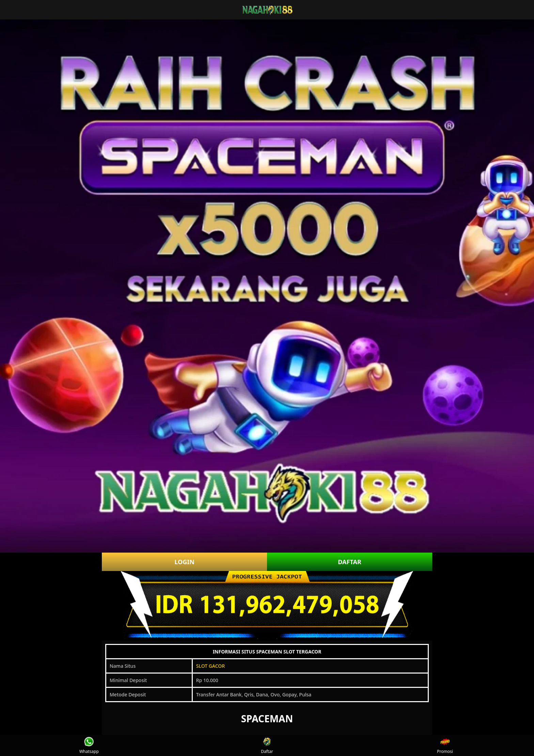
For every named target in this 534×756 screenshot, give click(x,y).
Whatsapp (89, 745)
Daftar (267, 745)
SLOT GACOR (210, 666)
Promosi (445, 745)
